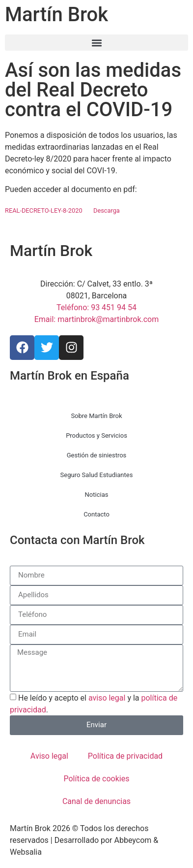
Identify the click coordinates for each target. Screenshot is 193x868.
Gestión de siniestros (97, 455)
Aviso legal (49, 756)
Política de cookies (97, 779)
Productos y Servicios (96, 435)
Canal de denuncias (96, 801)
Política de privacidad (125, 756)
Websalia (26, 852)
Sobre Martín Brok (96, 416)
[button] (96, 43)
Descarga (107, 210)
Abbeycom (133, 840)
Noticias (97, 495)
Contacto (96, 514)
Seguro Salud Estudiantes (97, 475)
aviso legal (107, 698)
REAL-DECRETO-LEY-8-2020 (44, 210)
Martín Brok (56, 15)
